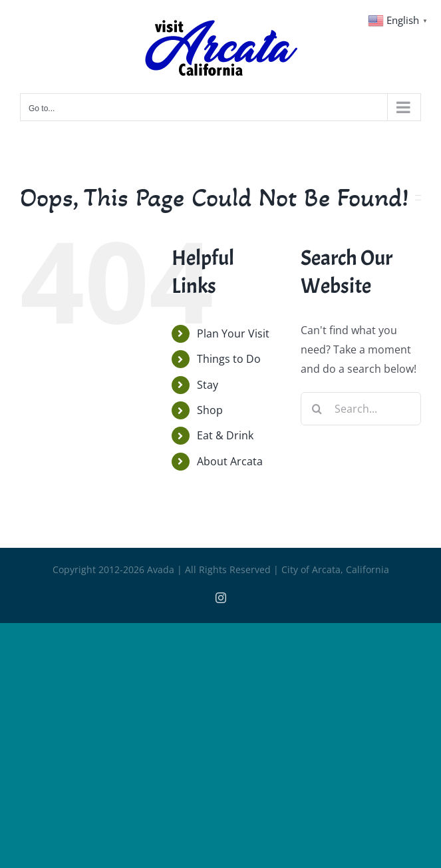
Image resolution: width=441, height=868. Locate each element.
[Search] (317, 409)
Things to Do (229, 359)
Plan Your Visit (233, 333)
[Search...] (361, 409)
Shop (210, 410)
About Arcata (230, 461)
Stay (208, 385)
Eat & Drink (225, 435)
